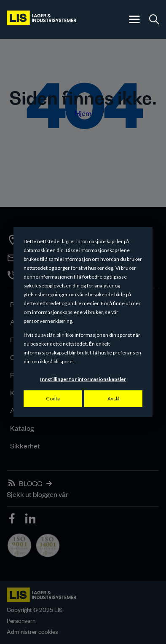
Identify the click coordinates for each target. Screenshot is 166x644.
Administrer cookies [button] (32, 632)
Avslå (114, 398)
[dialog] (83, 322)
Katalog (22, 428)
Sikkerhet (25, 445)
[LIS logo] (42, 19)
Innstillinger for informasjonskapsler (83, 380)
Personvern (21, 621)
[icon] (13, 520)
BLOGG (31, 483)
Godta (53, 398)
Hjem (83, 113)
